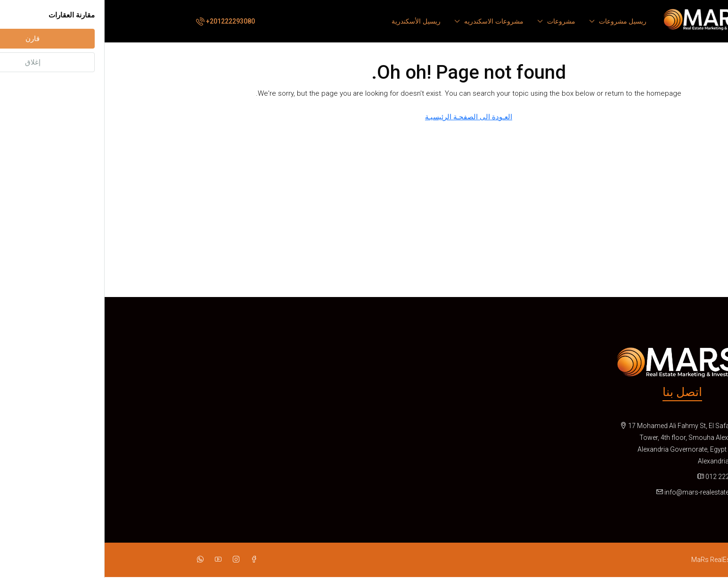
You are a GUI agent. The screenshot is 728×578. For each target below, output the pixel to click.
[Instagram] (130, 560)
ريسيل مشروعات (518, 21)
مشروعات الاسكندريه (389, 21)
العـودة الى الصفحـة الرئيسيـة (364, 117)
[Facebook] (147, 560)
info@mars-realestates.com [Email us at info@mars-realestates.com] (602, 492)
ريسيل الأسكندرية (311, 21)
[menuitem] (120, 21)
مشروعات (457, 21)
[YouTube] (112, 560)
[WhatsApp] (94, 560)
